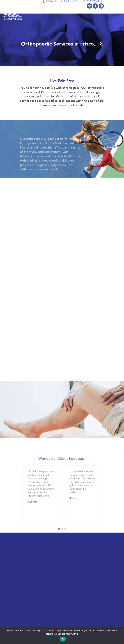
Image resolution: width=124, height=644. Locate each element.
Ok (63, 639)
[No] (120, 635)
